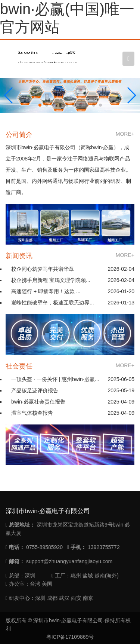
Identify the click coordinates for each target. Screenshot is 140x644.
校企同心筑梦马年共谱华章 (43, 269)
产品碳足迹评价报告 (35, 390)
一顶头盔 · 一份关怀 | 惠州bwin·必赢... (55, 379)
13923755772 (104, 547)
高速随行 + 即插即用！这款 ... (46, 291)
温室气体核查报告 (32, 413)
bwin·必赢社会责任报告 (38, 402)
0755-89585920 (44, 547)
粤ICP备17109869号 (70, 637)
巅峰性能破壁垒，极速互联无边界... (53, 303)
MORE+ (125, 134)
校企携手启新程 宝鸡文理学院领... (51, 280)
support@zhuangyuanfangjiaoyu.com (69, 561)
